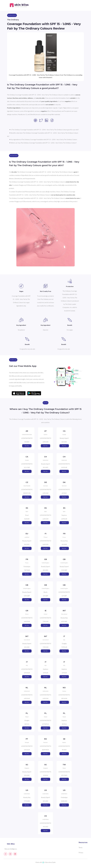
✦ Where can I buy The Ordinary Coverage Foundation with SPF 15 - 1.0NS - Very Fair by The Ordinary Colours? (43, 143)
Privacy (81, 852)
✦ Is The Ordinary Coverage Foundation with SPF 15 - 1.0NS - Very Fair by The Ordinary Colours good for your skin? (44, 130)
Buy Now (27, 446)
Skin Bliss (11, 844)
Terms (81, 847)
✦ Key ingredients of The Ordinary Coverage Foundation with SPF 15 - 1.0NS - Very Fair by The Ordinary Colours (43, 139)
